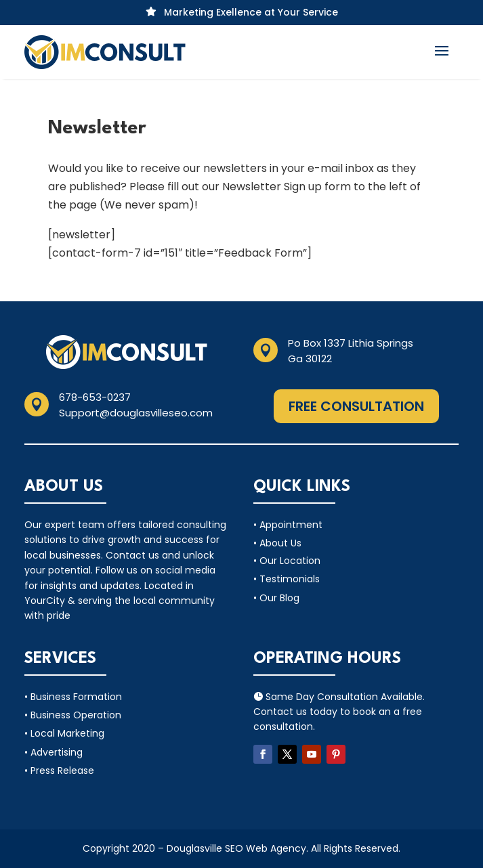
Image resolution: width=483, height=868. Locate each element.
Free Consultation (356, 406)
